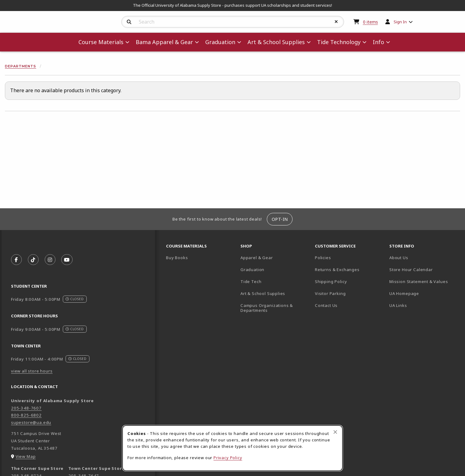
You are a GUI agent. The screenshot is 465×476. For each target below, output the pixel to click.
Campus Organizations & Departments (275, 308)
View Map (26, 456)
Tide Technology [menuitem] (339, 42)
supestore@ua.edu (31, 422)
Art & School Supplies (263, 293)
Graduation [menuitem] (220, 42)
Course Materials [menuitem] (101, 42)
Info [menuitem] (378, 42)
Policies (323, 258)
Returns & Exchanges (337, 270)
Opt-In (280, 219)
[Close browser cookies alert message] (335, 432)
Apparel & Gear (257, 258)
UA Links (398, 305)
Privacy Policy (228, 458)
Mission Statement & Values (419, 281)
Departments (21, 66)
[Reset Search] (336, 22)
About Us (399, 258)
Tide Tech (251, 281)
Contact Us (326, 305)
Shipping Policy (331, 281)
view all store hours (32, 371)
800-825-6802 (26, 415)
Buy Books (177, 258)
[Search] (129, 22)
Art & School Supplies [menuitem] (276, 42)
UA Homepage (424, 293)
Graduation (252, 270)
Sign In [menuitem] (400, 22)
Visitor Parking (330, 293)
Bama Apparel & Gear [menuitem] (164, 42)
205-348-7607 (26, 408)
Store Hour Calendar (424, 269)
